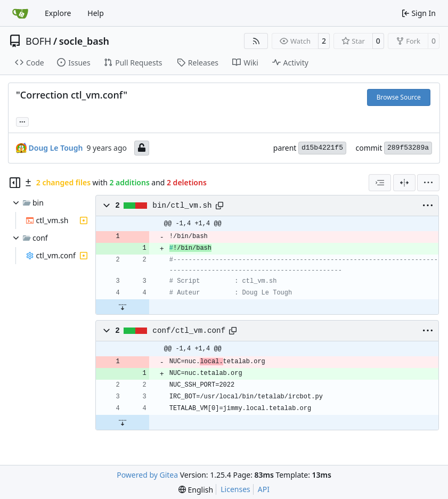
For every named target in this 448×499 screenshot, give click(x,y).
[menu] (428, 183)
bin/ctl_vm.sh (182, 206)
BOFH (38, 41)
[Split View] (404, 183)
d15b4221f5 (322, 148)
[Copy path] (219, 206)
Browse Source (399, 97)
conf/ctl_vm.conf (189, 331)
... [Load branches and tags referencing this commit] (22, 121)
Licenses (235, 489)
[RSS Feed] (256, 41)
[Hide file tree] (15, 183)
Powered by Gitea (147, 475)
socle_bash (84, 41)
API (264, 489)
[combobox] (380, 183)
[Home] (20, 13)
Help (96, 13)
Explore (58, 13)
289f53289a (408, 148)
